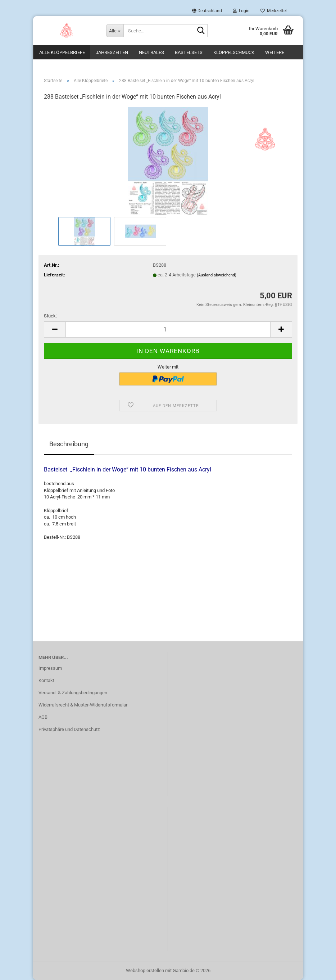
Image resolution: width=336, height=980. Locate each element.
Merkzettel (274, 11)
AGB (43, 717)
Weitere (275, 52)
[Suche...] (115, 31)
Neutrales (151, 52)
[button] (207, 11)
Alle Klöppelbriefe (62, 52)
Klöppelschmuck (234, 52)
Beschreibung (69, 444)
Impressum (50, 668)
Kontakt (46, 680)
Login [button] (241, 11)
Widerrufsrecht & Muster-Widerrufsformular (83, 705)
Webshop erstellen (145, 970)
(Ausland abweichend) (217, 275)
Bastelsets (189, 52)
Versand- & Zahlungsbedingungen (73, 693)
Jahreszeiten (112, 52)
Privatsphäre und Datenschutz (69, 729)
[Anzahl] (168, 329)
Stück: (50, 316)
